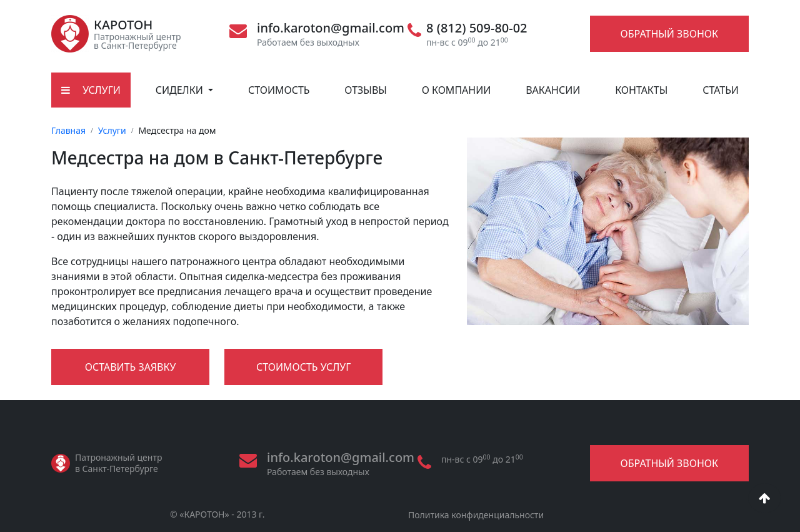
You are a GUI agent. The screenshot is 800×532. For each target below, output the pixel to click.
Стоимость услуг (303, 367)
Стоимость (279, 90)
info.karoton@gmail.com (331, 28)
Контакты (641, 90)
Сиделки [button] (181, 90)
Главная (68, 130)
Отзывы (366, 90)
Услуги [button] (91, 90)
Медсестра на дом (177, 130)
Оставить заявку (131, 367)
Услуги (112, 130)
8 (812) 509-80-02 (477, 28)
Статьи (721, 90)
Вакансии (553, 90)
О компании (457, 90)
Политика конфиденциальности (476, 515)
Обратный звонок (669, 34)
